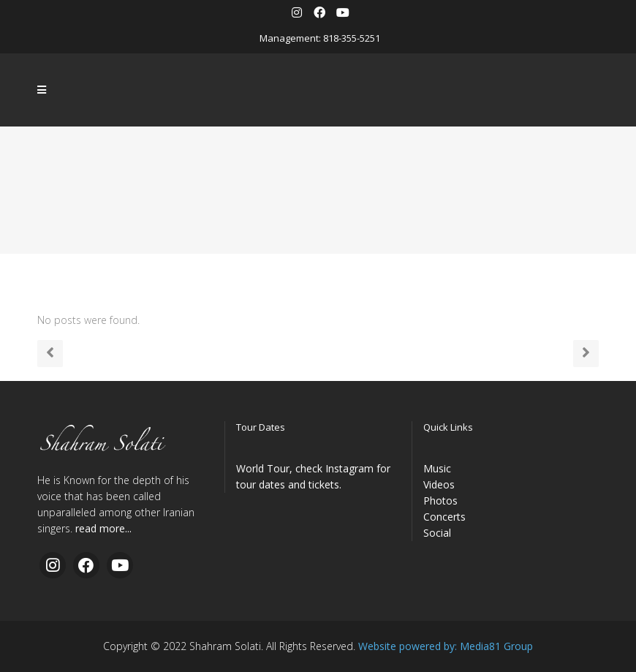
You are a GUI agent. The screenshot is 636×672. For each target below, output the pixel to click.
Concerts (444, 517)
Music (437, 468)
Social (437, 533)
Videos (439, 484)
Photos (440, 501)
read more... (103, 528)
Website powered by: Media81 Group (446, 646)
